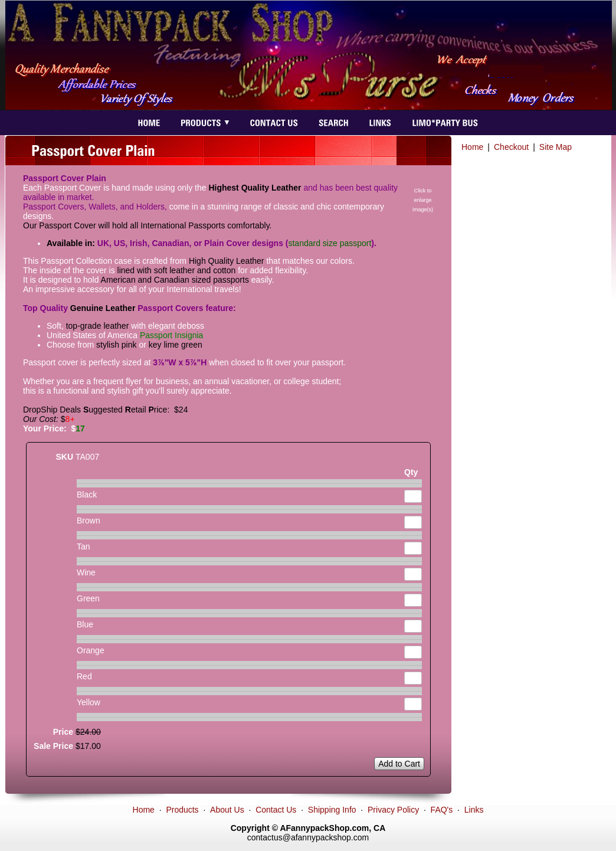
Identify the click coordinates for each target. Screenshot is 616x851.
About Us (227, 810)
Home (472, 147)
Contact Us (276, 810)
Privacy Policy (393, 810)
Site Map (556, 147)
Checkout (511, 147)
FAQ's (442, 810)
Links (474, 810)
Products (182, 810)
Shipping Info (332, 810)
